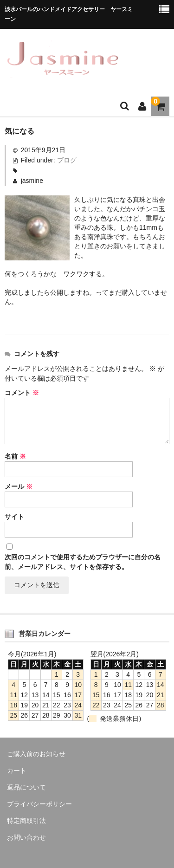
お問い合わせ (26, 837)
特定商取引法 (26, 821)
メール (19, 486)
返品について (26, 787)
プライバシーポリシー (39, 804)
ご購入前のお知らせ (36, 754)
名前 (15, 456)
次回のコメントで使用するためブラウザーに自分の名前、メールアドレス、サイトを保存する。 (83, 562)
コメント (22, 393)
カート (17, 771)
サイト (14, 517)
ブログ (67, 160)
